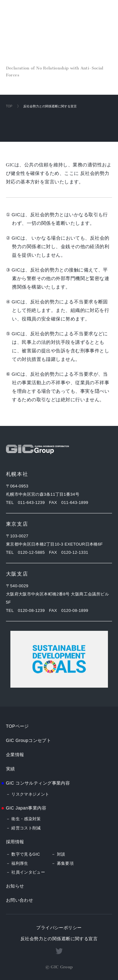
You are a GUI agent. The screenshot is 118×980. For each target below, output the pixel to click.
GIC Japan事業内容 (26, 808)
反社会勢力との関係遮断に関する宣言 (59, 939)
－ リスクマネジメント (28, 794)
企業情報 (15, 755)
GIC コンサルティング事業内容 (38, 783)
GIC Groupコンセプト (29, 740)
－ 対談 (58, 854)
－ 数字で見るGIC (23, 854)
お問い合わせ (20, 900)
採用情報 (15, 842)
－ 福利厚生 (17, 863)
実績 (11, 769)
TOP (9, 106)
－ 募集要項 (62, 863)
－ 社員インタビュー (26, 872)
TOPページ (17, 726)
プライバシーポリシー (59, 928)
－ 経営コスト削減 (23, 828)
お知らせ (15, 886)
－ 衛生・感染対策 (23, 819)
